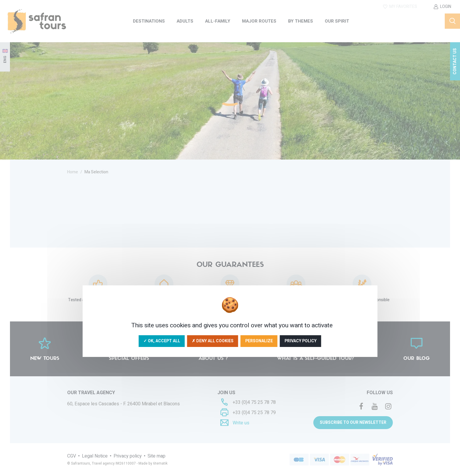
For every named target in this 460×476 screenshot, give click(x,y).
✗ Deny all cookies (213, 341)
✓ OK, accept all (162, 341)
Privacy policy (301, 341)
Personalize (259, 341)
